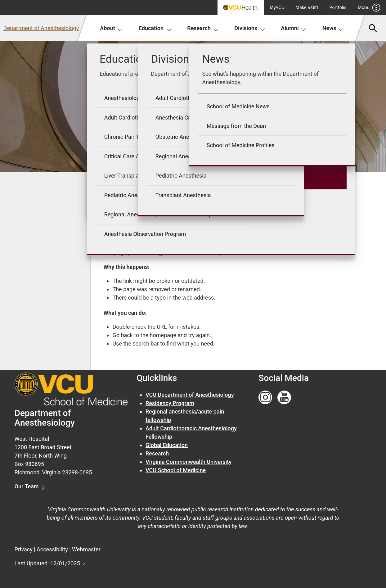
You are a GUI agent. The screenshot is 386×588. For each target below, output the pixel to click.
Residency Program (170, 403)
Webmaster (86, 549)
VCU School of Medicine (176, 470)
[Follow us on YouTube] (284, 398)
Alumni (294, 28)
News (333, 28)
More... (369, 8)
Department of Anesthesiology (41, 28)
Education (155, 28)
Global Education (167, 445)
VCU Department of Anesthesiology (190, 395)
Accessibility (52, 549)
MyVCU (277, 8)
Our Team (27, 486)
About (111, 28)
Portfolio (338, 8)
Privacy (24, 549)
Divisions (250, 28)
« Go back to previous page (137, 210)
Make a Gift (307, 8)
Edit (83, 562)
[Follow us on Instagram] (265, 398)
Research (203, 28)
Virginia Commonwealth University (189, 462)
